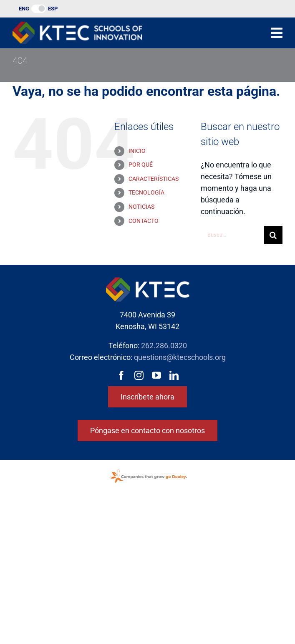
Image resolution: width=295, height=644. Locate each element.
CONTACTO (144, 221)
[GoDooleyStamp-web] (148, 470)
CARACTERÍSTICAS (154, 179)
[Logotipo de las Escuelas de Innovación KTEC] (77, 25)
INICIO (137, 151)
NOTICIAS (141, 207)
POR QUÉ (141, 165)
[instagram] (139, 375)
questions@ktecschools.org (180, 357)
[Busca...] (232, 235)
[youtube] (156, 375)
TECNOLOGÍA (146, 192)
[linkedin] (174, 375)
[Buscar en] (273, 235)
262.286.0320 (164, 346)
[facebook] (121, 375)
